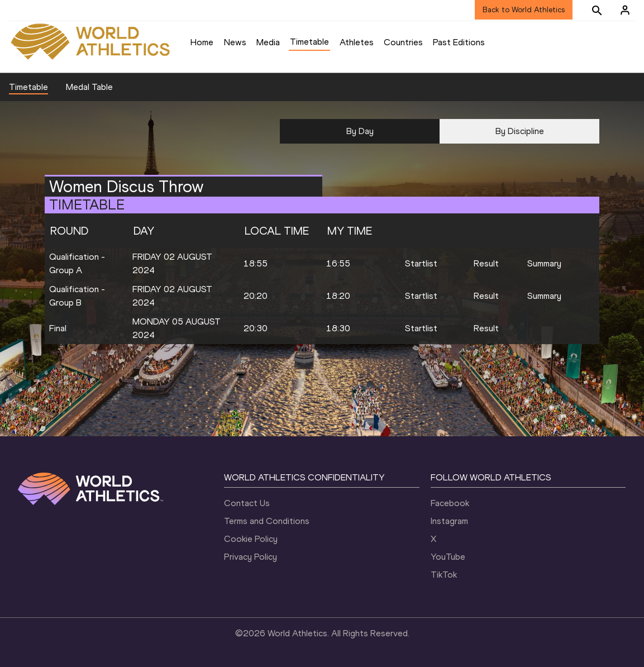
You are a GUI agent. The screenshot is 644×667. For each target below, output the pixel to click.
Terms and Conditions (267, 521)
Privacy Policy (251, 557)
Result (486, 263)
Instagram (449, 521)
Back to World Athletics (524, 10)
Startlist (421, 263)
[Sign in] (625, 10)
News (235, 42)
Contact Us (247, 503)
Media (268, 42)
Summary (544, 263)
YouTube (448, 557)
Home (202, 42)
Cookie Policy (251, 539)
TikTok (444, 575)
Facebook (450, 503)
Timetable (309, 42)
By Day (360, 131)
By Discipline (520, 131)
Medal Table (89, 87)
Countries (403, 42)
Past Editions (459, 42)
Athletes (357, 42)
